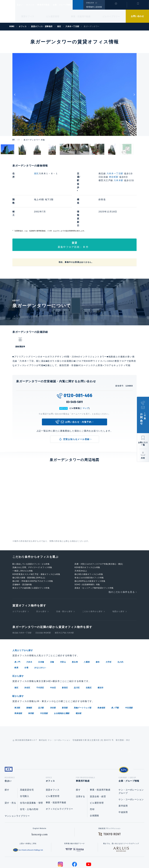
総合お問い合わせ (43, 856)
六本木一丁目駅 (115, 173)
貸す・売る (10, 775)
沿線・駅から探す (64, 584)
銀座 (16, 639)
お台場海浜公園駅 (62, 685)
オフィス (34, 5)
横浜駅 (79, 685)
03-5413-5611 (74, 374)
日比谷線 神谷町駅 (43, 605)
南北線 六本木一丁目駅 (22, 605)
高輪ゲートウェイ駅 (83, 679)
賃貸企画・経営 (98, 769)
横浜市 (101, 659)
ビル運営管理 (53, 16)
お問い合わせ (137, 16)
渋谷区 (27, 659)
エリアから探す (20, 584)
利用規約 (91, 856)
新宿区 (65, 659)
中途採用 (123, 784)
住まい (21, 5)
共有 (143, 458)
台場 (26, 639)
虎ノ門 (17, 634)
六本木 (29, 634)
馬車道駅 (18, 685)
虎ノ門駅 (115, 679)
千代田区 (40, 659)
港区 (36, 173)
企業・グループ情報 (71, 5)
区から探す (41, 584)
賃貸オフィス (53, 762)
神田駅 (31, 685)
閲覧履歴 (116, 7)
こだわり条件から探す (93, 584)
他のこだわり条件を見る (122, 564)
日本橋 (41, 634)
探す (7, 762)
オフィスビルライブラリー (59, 781)
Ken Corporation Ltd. (8, 11)
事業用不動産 (50, 5)
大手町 (109, 634)
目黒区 (89, 659)
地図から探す (119, 584)
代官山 (63, 634)
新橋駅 (29, 679)
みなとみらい (40, 639)
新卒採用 (123, 778)
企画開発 (94, 788)
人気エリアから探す (25, 622)
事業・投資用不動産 (81, 16)
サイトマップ (108, 856)
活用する (80, 769)
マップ (86, 380)
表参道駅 (101, 679)
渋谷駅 (53, 679)
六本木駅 (119, 180)
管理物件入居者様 (94, 7)
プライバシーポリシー (70, 856)
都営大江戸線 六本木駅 (64, 605)
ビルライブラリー (111, 16)
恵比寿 (75, 634)
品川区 (77, 659)
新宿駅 (65, 679)
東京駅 (17, 679)
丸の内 (120, 634)
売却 (92, 781)
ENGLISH (90, 3)
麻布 (98, 634)
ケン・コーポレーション (131, 772)
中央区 (53, 659)
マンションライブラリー (17, 788)
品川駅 (41, 679)
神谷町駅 (114, 177)
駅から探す (19, 668)
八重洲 (87, 634)
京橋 (52, 634)
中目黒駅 (129, 679)
